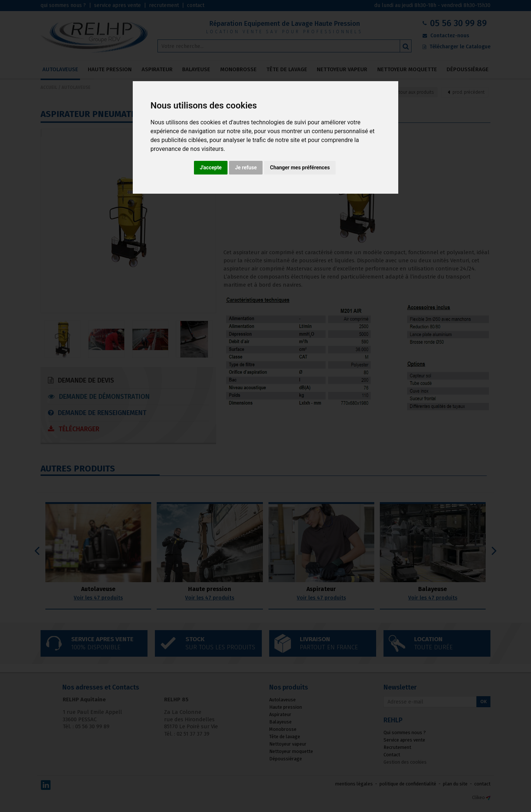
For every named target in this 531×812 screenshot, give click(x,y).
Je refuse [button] (246, 167)
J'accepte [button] (211, 167)
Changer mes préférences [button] (300, 167)
